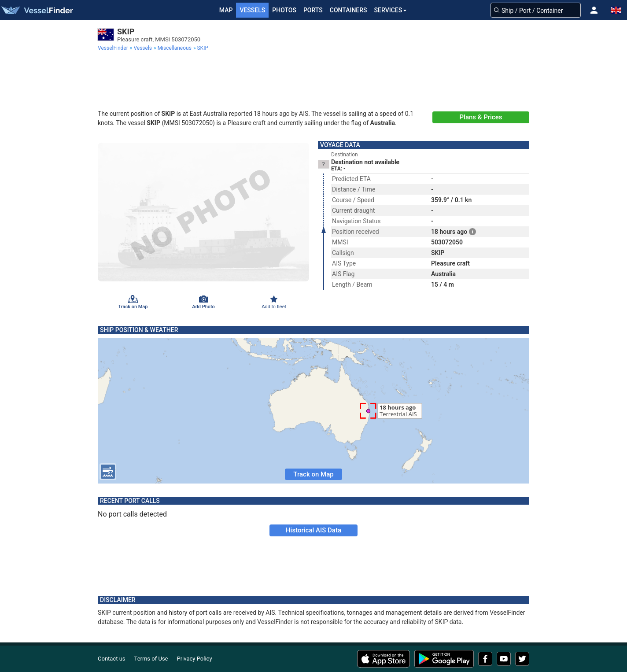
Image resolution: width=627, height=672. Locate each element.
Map (226, 10)
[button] (594, 10)
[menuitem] (114, 48)
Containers (349, 10)
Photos (284, 10)
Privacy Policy (195, 659)
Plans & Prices (481, 117)
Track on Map (313, 474)
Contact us (112, 659)
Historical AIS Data (313, 530)
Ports (313, 10)
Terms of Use (151, 659)
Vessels (252, 10)
